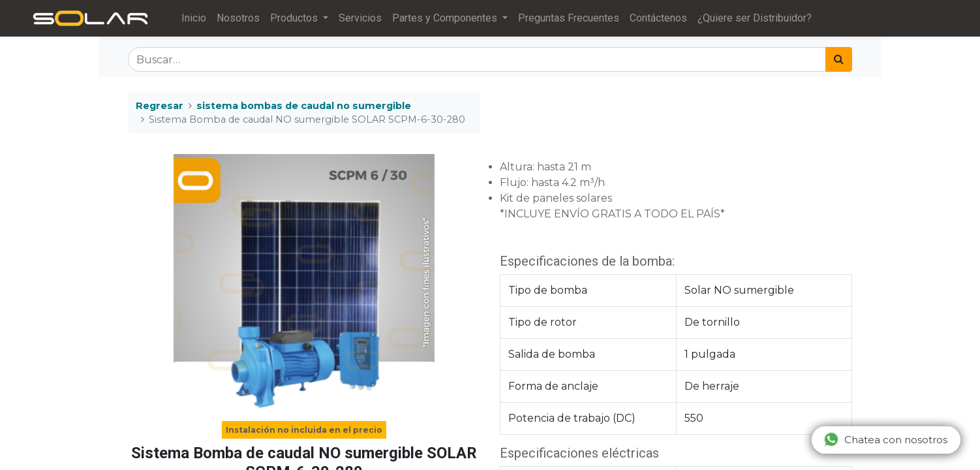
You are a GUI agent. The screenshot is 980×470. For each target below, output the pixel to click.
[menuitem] (194, 18)
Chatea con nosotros (885, 439)
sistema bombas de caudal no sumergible (304, 106)
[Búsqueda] (839, 59)
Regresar (160, 106)
